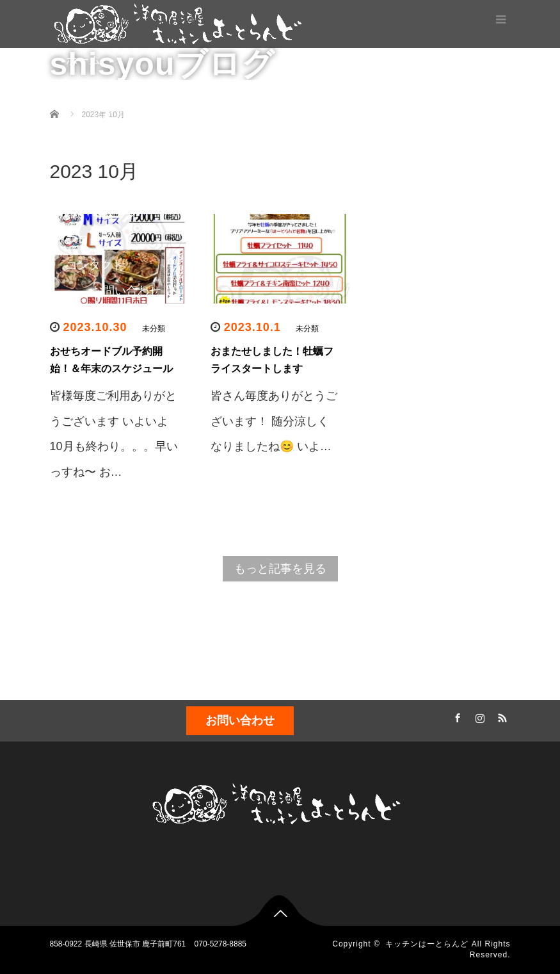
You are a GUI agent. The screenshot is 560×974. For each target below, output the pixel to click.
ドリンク (115, 214)
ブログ (83, 239)
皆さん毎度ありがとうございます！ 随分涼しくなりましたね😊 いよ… (274, 421)
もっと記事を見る (280, 569)
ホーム (83, 60)
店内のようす (126, 316)
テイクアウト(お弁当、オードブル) (147, 175)
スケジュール (100, 342)
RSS (501, 716)
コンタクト (95, 265)
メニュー (89, 86)
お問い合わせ (126, 291)
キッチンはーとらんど (427, 944)
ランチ (109, 111)
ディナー (115, 137)
